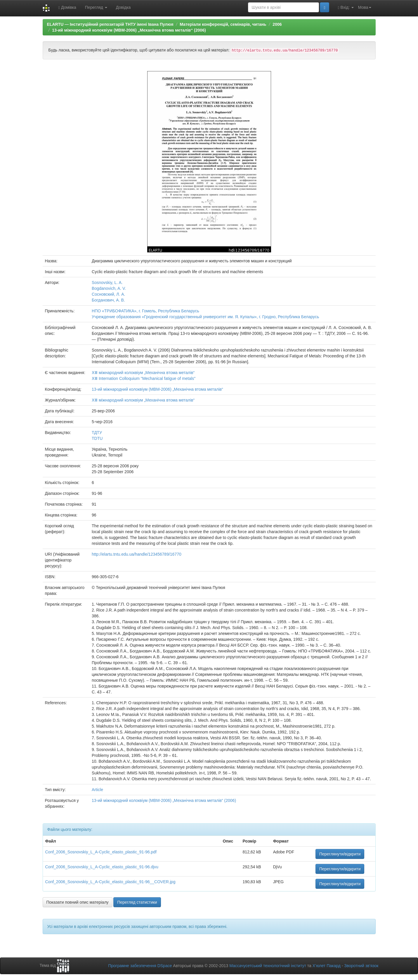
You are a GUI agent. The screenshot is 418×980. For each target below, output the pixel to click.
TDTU (97, 438)
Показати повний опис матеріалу (78, 902)
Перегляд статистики (137, 902)
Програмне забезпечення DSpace (140, 966)
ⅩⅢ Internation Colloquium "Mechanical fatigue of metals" (144, 378)
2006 (277, 24)
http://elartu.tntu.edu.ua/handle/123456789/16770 (137, 554)
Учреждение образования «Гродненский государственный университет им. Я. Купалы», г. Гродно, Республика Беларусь (205, 317)
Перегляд (96, 7)
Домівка (67, 7)
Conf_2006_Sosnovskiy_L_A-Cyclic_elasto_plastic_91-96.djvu (102, 867)
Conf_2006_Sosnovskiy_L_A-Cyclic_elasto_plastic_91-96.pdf (101, 852)
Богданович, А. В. (108, 300)
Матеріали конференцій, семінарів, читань (223, 24)
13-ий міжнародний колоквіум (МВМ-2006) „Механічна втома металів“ (157, 389)
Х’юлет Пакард (327, 966)
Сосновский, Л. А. (108, 294)
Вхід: (346, 7)
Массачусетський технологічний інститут (268, 966)
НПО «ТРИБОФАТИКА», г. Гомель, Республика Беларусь (145, 311)
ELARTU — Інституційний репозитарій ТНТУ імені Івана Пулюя (110, 24)
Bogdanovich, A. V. (109, 288)
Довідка (123, 7)
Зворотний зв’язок (361, 966)
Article (97, 790)
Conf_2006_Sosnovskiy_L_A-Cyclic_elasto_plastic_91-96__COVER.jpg (110, 882)
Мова (365, 7)
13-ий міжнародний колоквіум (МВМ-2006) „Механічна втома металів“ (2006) (129, 30)
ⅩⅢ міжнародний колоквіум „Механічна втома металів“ (143, 373)
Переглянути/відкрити (340, 854)
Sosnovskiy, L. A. (107, 283)
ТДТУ (97, 433)
